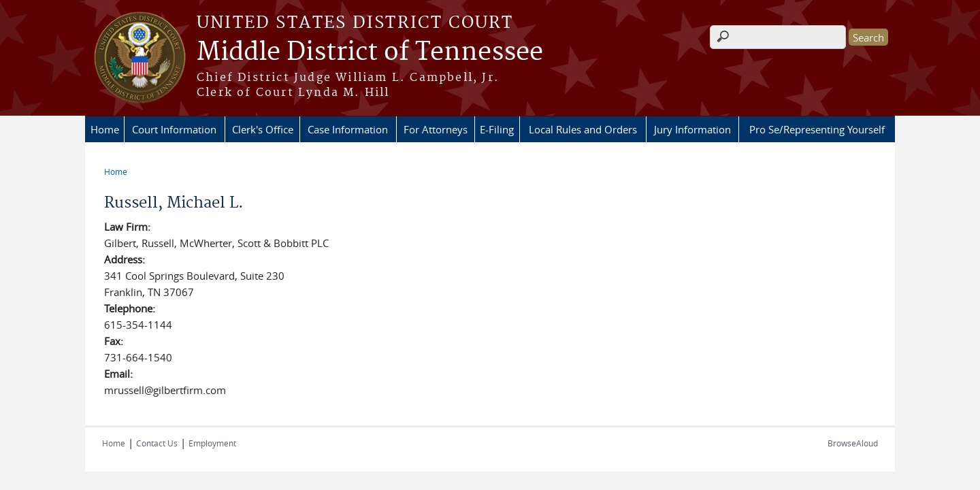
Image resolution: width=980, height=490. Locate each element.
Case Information (348, 129)
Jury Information (692, 129)
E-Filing (497, 129)
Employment (212, 443)
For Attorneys (436, 129)
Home (105, 129)
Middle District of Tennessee (370, 52)
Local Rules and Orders (583, 129)
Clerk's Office (263, 129)
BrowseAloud (853, 443)
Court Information (174, 129)
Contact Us (157, 443)
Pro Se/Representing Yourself (817, 129)
